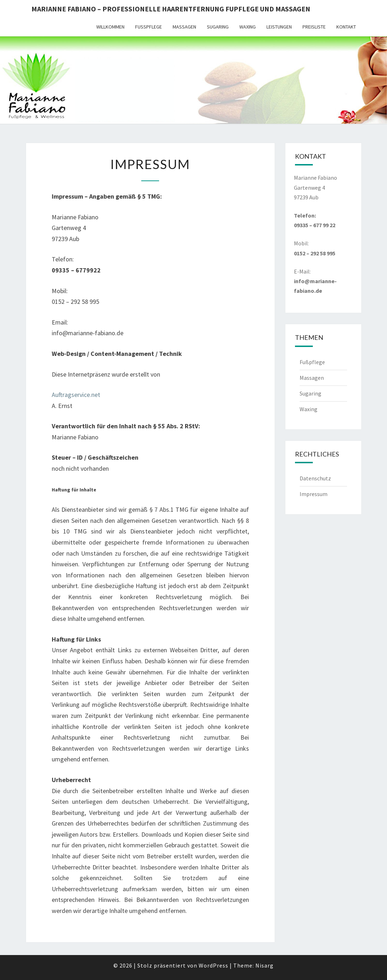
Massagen (184, 27)
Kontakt (346, 27)
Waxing (248, 27)
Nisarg (264, 965)
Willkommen (110, 27)
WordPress (213, 965)
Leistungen (279, 27)
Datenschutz (315, 478)
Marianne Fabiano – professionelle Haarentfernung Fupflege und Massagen (171, 9)
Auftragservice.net (76, 395)
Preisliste (314, 27)
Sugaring (218, 27)
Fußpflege (149, 27)
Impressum (314, 494)
